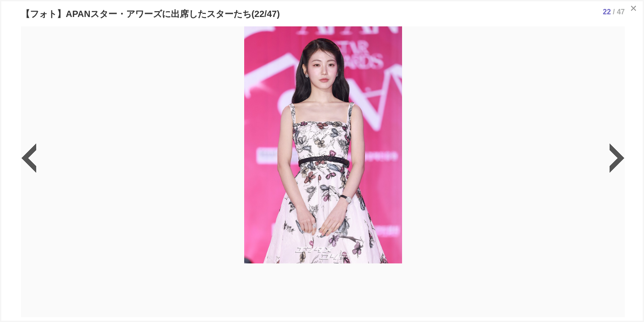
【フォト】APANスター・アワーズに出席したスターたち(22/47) (150, 14)
